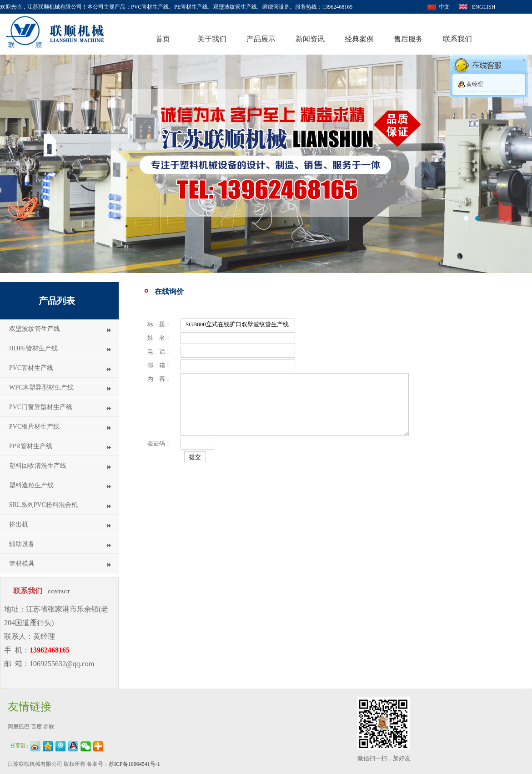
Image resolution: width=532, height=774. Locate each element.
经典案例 (359, 39)
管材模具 (22, 564)
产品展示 (261, 39)
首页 (163, 39)
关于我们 (212, 39)
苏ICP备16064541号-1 (134, 764)
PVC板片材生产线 (34, 427)
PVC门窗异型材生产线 (41, 407)
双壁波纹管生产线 (35, 329)
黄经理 (475, 84)
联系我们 (457, 39)
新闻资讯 (310, 39)
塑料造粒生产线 (31, 485)
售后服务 (408, 39)
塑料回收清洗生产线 (38, 466)
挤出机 (19, 524)
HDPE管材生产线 (33, 348)
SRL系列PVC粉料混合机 (43, 505)
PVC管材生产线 (31, 368)
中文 (444, 7)
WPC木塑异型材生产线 (41, 387)
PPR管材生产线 (31, 446)
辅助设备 (22, 544)
